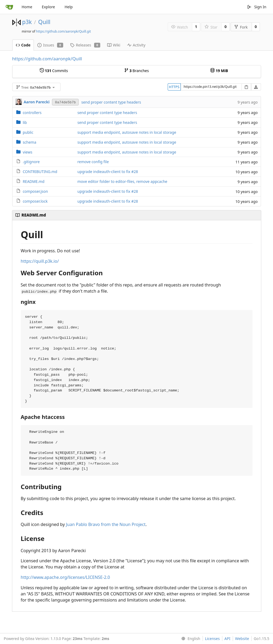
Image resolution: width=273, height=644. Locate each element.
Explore (48, 7)
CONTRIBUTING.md (40, 172)
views (27, 152)
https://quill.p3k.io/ (40, 261)
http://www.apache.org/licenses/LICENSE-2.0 (65, 577)
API (227, 639)
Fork (241, 27)
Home (27, 7)
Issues (50, 45)
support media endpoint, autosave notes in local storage (127, 132)
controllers (32, 113)
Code (23, 45)
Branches (136, 71)
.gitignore (31, 162)
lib (25, 122)
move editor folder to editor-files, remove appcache (122, 181)
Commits (54, 71)
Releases (85, 45)
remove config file (93, 162)
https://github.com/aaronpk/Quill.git (63, 31)
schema (29, 142)
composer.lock (35, 201)
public (28, 132)
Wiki (114, 45)
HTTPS (174, 87)
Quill (44, 22)
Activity (136, 45)
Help (69, 7)
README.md (34, 181)
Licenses (212, 639)
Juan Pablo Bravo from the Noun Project (106, 524)
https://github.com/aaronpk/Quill (47, 59)
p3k (27, 22)
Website (242, 639)
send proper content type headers (111, 102)
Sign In (257, 7)
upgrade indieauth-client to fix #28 (108, 172)
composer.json (35, 191)
